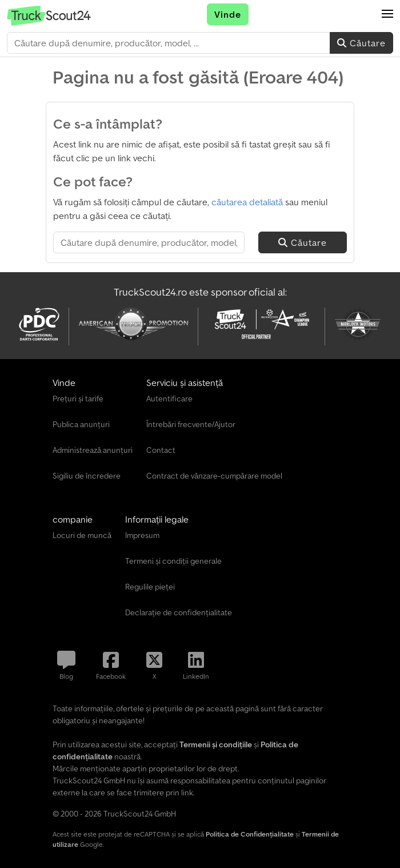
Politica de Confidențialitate (250, 834)
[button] (387, 14)
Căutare (361, 43)
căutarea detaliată (247, 202)
